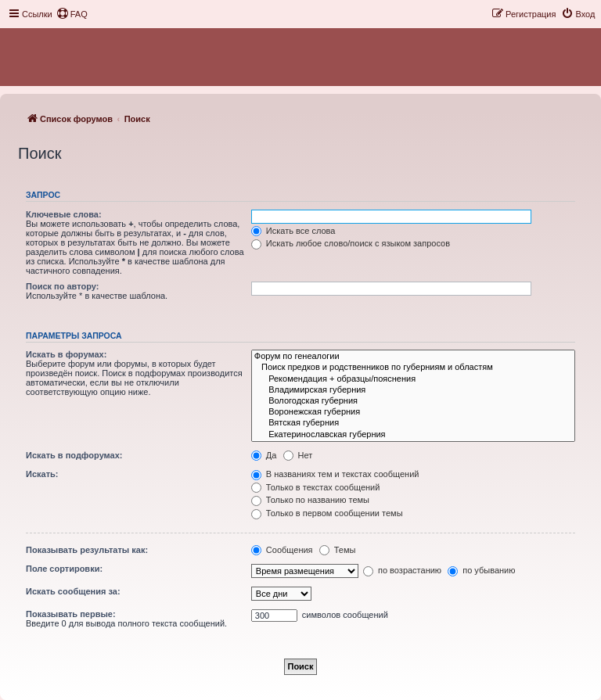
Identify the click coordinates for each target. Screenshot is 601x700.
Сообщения (282, 550)
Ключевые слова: (64, 214)
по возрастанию (402, 570)
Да (264, 455)
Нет (298, 455)
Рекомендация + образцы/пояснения (413, 379)
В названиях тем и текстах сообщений (335, 474)
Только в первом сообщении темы (327, 513)
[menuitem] (72, 14)
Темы (338, 550)
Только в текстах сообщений (316, 487)
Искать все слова (293, 231)
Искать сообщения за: (73, 591)
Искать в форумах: (66, 354)
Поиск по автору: (62, 286)
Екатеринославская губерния (413, 435)
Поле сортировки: (64, 569)
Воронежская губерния (413, 412)
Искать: (42, 474)
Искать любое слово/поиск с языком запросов (351, 243)
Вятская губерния (413, 423)
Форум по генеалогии (413, 357)
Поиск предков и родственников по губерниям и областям (413, 368)
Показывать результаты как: (87, 550)
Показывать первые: (71, 614)
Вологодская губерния (413, 401)
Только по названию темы (310, 500)
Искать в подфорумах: (74, 455)
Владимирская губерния (413, 390)
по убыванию (481, 570)
